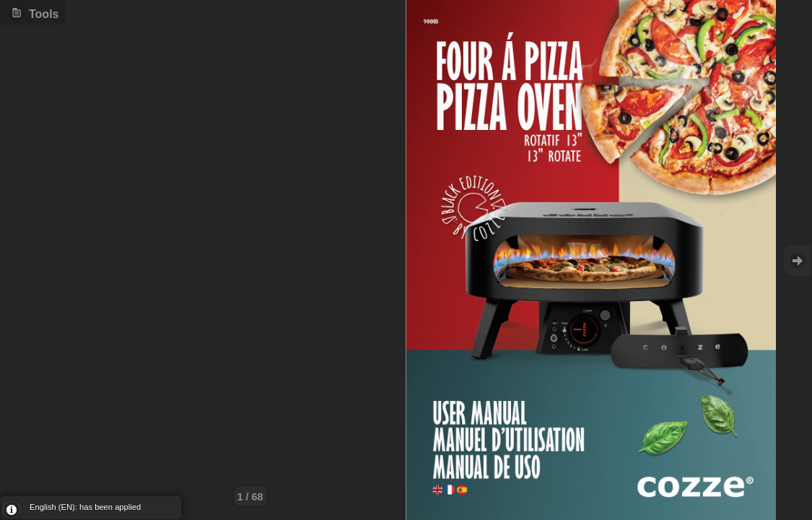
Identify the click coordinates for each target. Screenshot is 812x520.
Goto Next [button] (798, 260)
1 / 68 (250, 497)
